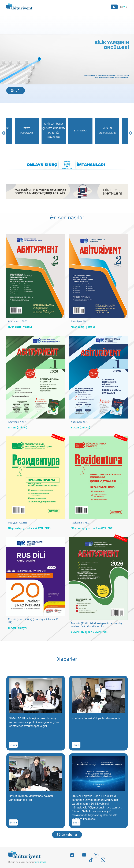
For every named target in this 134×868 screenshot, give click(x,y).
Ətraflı (16, 91)
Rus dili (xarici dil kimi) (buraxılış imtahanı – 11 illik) (33, 621)
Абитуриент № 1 (17, 422)
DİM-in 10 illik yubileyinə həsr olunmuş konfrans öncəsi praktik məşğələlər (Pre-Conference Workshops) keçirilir (34, 722)
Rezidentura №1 (80, 523)
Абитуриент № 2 (17, 321)
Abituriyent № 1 (79, 422)
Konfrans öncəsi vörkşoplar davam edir (96, 718)
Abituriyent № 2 (79, 321)
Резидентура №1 (18, 523)
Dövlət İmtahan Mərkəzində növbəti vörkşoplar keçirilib (31, 798)
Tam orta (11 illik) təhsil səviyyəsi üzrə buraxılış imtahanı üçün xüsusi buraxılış (96, 625)
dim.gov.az (41, 862)
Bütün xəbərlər (67, 835)
